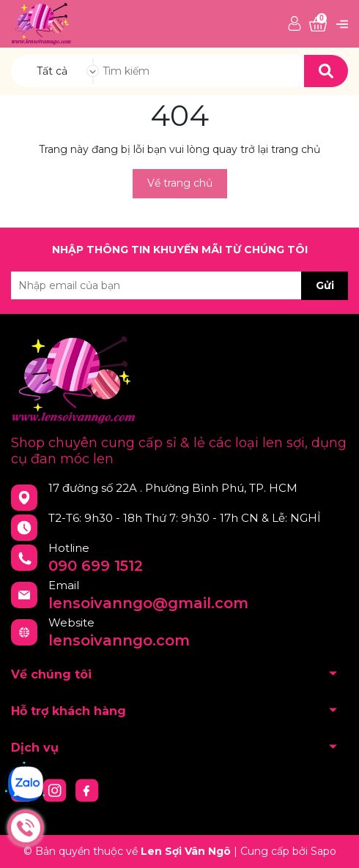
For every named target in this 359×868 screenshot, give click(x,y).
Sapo (323, 851)
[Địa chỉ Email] (179, 285)
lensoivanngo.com (119, 640)
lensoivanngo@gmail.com (148, 603)
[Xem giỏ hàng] (318, 25)
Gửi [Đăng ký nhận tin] (325, 285)
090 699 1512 (96, 566)
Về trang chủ (180, 183)
